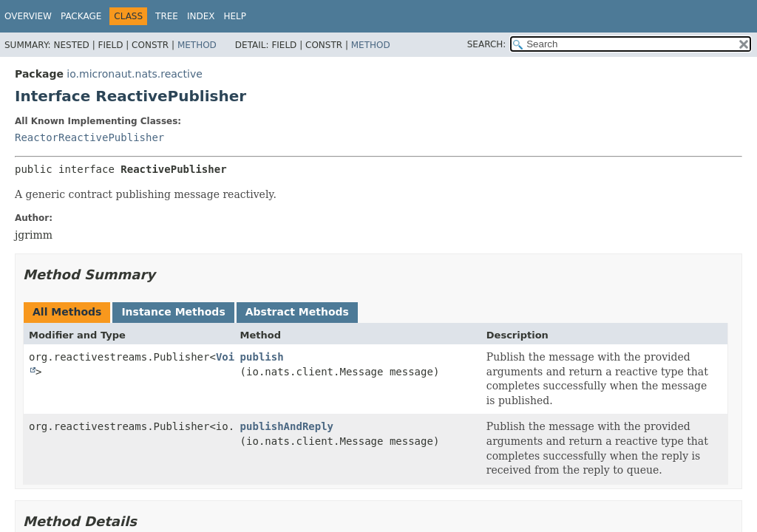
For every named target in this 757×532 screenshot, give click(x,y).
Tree (167, 16)
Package (81, 16)
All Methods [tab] (67, 312)
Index (201, 16)
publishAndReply (287, 426)
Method (197, 45)
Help (235, 16)
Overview (28, 16)
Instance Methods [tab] (173, 312)
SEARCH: (487, 44)
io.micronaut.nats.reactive (134, 74)
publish (262, 357)
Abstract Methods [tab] (297, 312)
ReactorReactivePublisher (89, 137)
